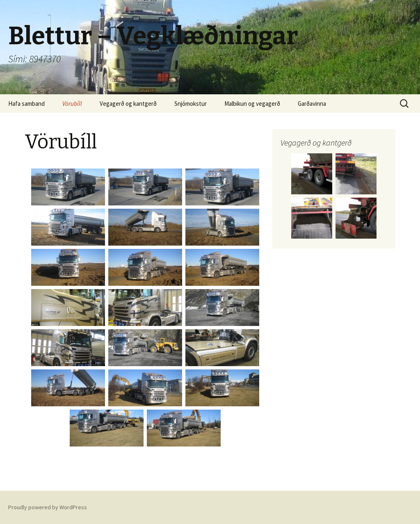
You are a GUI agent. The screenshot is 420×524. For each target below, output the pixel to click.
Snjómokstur (191, 104)
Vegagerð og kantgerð (128, 104)
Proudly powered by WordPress (48, 507)
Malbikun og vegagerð (252, 104)
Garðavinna (312, 104)
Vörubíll (72, 104)
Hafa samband (26, 104)
